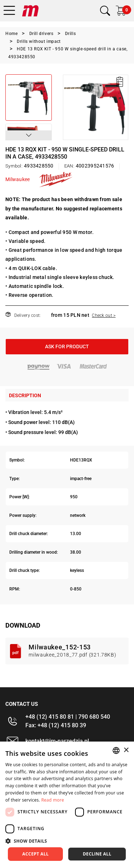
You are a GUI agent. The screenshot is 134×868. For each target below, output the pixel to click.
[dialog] (67, 805)
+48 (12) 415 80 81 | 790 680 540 (68, 717)
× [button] (126, 750)
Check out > (104, 315)
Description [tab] (25, 395)
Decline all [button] (97, 854)
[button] (29, 135)
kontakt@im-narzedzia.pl (57, 741)
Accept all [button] (35, 854)
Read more (53, 800)
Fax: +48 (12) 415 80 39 (56, 725)
